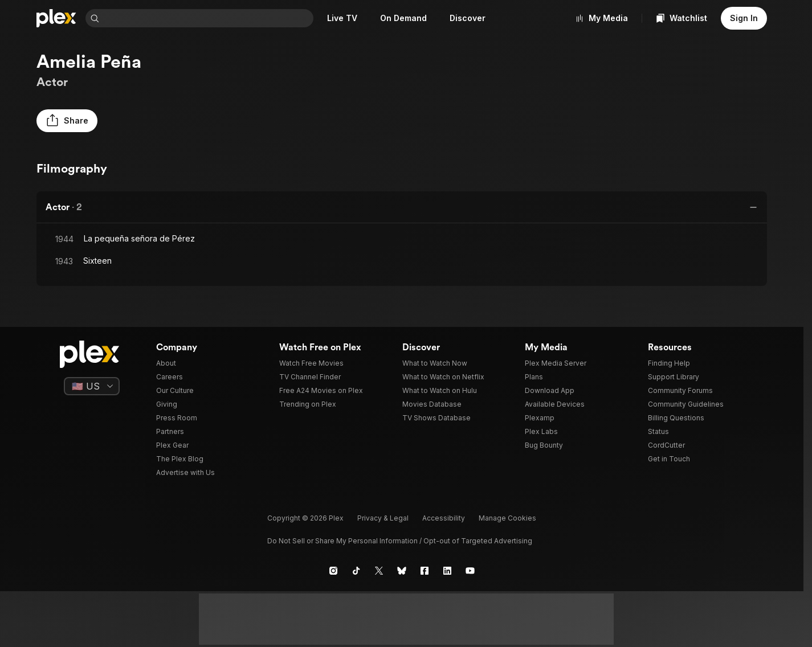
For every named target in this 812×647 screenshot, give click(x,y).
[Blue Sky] (402, 571)
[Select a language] (92, 386)
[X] (379, 571)
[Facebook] (425, 571)
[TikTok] (356, 571)
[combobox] (207, 18)
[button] (67, 121)
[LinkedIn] (447, 571)
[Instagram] (333, 571)
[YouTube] (470, 571)
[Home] (56, 18)
